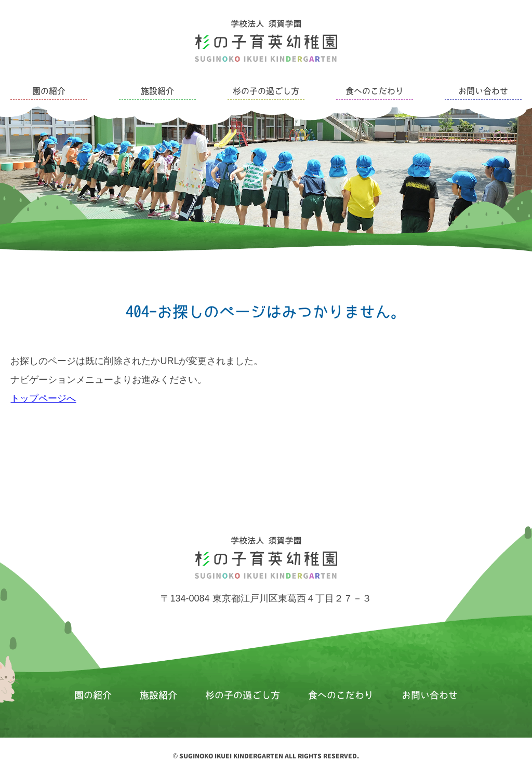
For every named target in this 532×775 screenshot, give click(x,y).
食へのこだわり (375, 91)
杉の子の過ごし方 (266, 91)
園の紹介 (49, 91)
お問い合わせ (483, 91)
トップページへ (43, 398)
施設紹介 (157, 91)
